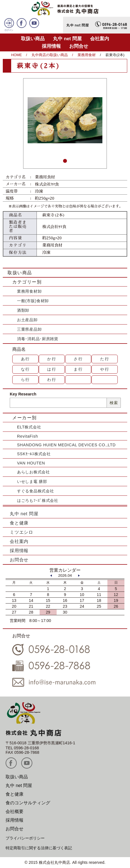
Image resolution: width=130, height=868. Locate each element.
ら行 (26, 380)
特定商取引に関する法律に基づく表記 (39, 848)
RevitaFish (27, 436)
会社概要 (15, 811)
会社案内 (100, 39)
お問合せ (79, 46)
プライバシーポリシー (25, 838)
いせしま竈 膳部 (32, 481)
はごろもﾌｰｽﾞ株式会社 (38, 500)
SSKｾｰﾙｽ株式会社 (34, 454)
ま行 (78, 369)
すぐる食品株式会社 (35, 491)
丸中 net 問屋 (67, 39)
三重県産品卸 (29, 329)
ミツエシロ (21, 532)
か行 (52, 359)
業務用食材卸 (29, 291)
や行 (105, 369)
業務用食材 (87, 55)
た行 (105, 359)
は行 (52, 369)
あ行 (26, 359)
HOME (16, 55)
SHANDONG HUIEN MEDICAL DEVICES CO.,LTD (66, 445)
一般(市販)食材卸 (33, 301)
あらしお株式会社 (33, 472)
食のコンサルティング (28, 803)
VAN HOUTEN (31, 463)
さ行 (78, 359)
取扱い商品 (33, 39)
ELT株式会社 (29, 427)
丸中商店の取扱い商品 (50, 55)
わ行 (52, 380)
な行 (26, 369)
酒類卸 (23, 310)
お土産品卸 (27, 320)
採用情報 (51, 46)
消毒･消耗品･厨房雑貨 (38, 339)
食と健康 (19, 523)
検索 (114, 403)
